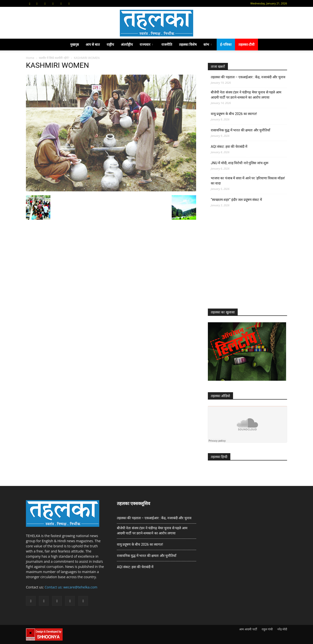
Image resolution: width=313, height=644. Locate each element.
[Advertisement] (245, 262)
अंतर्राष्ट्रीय (127, 44)
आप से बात (93, 44)
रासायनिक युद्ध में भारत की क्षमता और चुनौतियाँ (240, 130)
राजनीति (167, 44)
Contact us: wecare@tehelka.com (71, 587)
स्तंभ (207, 44)
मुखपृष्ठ (74, 44)
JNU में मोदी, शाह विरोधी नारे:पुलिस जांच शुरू (240, 163)
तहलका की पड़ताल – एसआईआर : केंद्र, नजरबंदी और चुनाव (248, 77)
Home (30, 58)
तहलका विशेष (188, 44)
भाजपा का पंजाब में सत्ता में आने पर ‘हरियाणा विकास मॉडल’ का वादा (248, 181)
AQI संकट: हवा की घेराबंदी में (229, 147)
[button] (30, 3)
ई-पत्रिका (226, 44)
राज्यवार (146, 44)
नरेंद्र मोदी (282, 629)
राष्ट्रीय (110, 44)
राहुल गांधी (267, 629)
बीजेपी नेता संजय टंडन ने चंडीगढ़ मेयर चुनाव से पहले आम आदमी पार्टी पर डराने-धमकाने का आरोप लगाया (246, 95)
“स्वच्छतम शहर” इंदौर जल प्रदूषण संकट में (236, 200)
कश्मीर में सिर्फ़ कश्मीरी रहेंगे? (54, 58)
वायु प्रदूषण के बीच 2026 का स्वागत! (234, 114)
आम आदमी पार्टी (248, 629)
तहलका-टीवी (247, 44)
